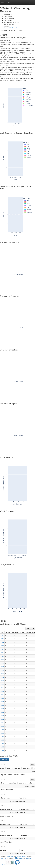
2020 (2, 656)
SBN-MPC (4, 858)
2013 (2, 681)
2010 (2, 691)
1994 (2, 747)
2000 (2, 726)
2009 (2, 695)
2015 (2, 674)
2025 (2, 639)
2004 (2, 712)
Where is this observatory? (11, 28)
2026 (2, 635)
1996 (2, 740)
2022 (2, 649)
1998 (2, 733)
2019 (2, 660)
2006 (2, 705)
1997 (2, 737)
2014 (2, 677)
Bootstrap (19, 858)
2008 (2, 698)
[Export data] (33, 628)
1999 (2, 730)
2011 (2, 688)
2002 (2, 719)
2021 (2, 653)
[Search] (9, 764)
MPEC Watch (6, 2)
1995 (2, 744)
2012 (2, 684)
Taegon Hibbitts (21, 856)
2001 (2, 723)
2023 (2, 646)
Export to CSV (5, 759)
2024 (2, 642)
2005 (2, 709)
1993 (2, 750)
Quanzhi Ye (10, 856)
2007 (2, 702)
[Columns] (28, 628)
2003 (2, 716)
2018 (2, 663)
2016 (2, 670)
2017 (2, 667)
